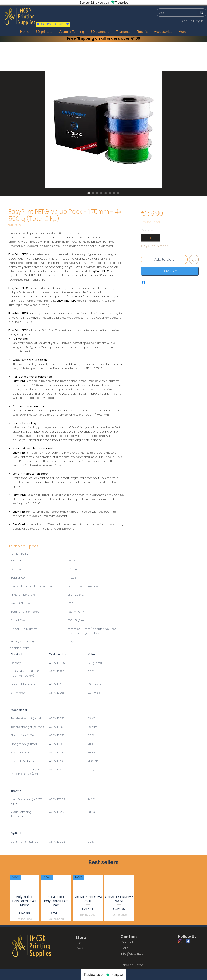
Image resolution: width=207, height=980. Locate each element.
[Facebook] (188, 941)
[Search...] (174, 13)
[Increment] (157, 238)
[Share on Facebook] (144, 282)
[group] (103, 898)
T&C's (80, 948)
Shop (79, 943)
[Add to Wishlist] (194, 260)
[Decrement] (144, 238)
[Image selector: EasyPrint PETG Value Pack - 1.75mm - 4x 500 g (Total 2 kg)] (89, 193)
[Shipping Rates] (132, 965)
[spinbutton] (150, 238)
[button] (196, 8)
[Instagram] (180, 941)
